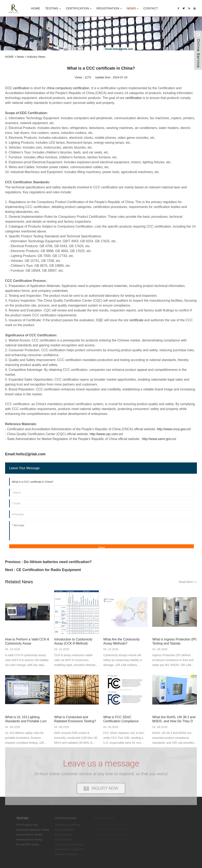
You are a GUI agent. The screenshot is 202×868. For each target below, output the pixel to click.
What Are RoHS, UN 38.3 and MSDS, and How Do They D (174, 719)
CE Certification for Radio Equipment (49, 570)
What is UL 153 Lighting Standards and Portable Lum (26, 719)
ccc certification (131, 98)
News (20, 57)
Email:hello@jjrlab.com (25, 454)
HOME (9, 57)
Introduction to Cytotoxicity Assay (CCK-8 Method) (73, 641)
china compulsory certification (68, 88)
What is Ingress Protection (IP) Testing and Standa (174, 641)
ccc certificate (133, 320)
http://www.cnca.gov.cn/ (174, 429)
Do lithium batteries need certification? (58, 562)
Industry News (36, 57)
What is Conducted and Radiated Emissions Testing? (75, 719)
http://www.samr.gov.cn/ (159, 439)
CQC (100, 320)
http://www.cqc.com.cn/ (106, 434)
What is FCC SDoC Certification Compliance (121, 719)
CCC (23, 113)
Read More (188, 582)
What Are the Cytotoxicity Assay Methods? (121, 641)
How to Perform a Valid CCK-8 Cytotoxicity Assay (27, 641)
